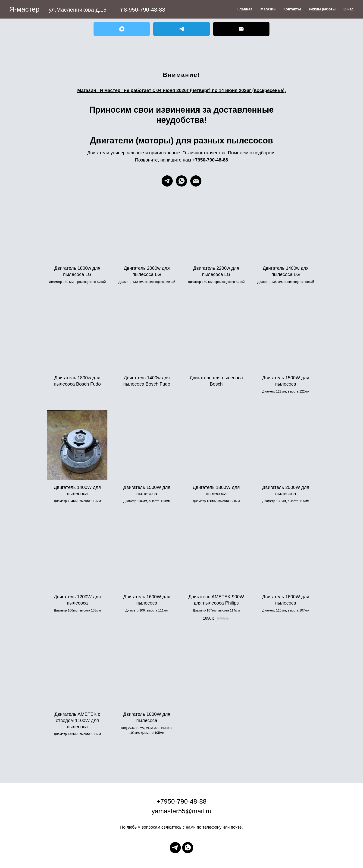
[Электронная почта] (196, 181)
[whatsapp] (181, 181)
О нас (349, 9)
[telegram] (167, 181)
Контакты (292, 9)
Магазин (268, 9)
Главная (245, 9)
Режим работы (322, 9)
